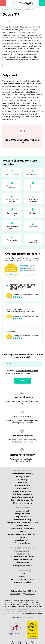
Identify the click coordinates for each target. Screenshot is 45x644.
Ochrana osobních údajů (22, 579)
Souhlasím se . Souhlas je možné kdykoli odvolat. (22, 372)
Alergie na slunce (22, 543)
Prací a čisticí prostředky (23, 500)
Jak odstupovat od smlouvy (23, 557)
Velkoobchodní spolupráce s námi (27, 606)
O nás (22, 574)
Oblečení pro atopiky (12, 214)
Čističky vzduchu (33, 174)
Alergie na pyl (22, 511)
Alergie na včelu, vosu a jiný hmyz (23, 534)
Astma (23, 537)
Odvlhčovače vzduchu (12, 187)
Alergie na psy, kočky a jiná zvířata (22, 523)
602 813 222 (15, 594)
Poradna (19, 9)
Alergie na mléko (22, 514)
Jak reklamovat (23, 554)
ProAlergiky (7, 9)
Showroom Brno (22, 563)
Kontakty (22, 577)
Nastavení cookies (23, 582)
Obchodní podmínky (23, 560)
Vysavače (33, 227)
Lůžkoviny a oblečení (33, 201)
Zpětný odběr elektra (22, 566)
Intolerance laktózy (22, 520)
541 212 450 (30, 594)
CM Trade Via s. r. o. (29, 600)
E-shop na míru (17, 618)
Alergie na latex (22, 540)
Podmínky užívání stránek (32, 613)
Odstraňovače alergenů (12, 228)
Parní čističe (12, 240)
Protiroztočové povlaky (12, 201)
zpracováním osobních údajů (27, 371)
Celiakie (23, 531)
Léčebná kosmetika (33, 241)
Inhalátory (33, 213)
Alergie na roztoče (22, 517)
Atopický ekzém (22, 526)
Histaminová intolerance (22, 529)
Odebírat (23, 381)
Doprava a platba (22, 551)
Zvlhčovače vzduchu (33, 187)
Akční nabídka (12, 174)
